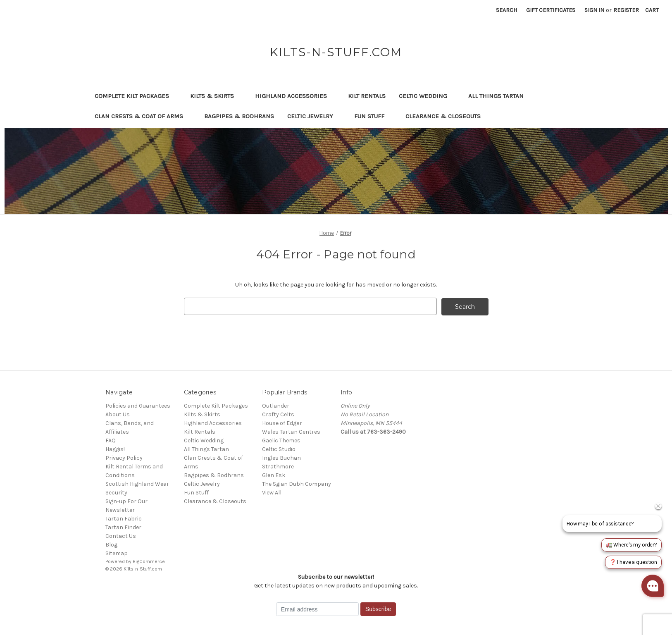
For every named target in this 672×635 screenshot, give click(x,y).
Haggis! (115, 449)
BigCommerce (149, 561)
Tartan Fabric (124, 518)
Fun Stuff (373, 116)
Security (116, 492)
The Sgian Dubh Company (297, 483)
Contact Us (121, 536)
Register (626, 10)
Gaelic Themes (281, 440)
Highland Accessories (295, 96)
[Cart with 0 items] (652, 10)
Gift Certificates (551, 10)
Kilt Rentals (367, 96)
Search (506, 10)
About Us (118, 414)
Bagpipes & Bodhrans (239, 116)
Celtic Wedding (427, 96)
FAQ (111, 440)
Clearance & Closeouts (447, 116)
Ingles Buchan (281, 457)
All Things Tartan (500, 96)
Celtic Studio (279, 449)
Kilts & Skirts (216, 96)
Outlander (276, 405)
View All (272, 492)
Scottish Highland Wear (137, 483)
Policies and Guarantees (138, 405)
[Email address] (317, 609)
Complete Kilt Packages (136, 96)
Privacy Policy (124, 457)
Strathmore (278, 466)
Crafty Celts (278, 414)
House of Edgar (282, 423)
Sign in (594, 10)
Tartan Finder (123, 527)
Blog (111, 544)
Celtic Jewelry (314, 116)
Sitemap (117, 553)
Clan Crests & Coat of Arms (143, 116)
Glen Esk (274, 475)
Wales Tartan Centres (291, 431)
